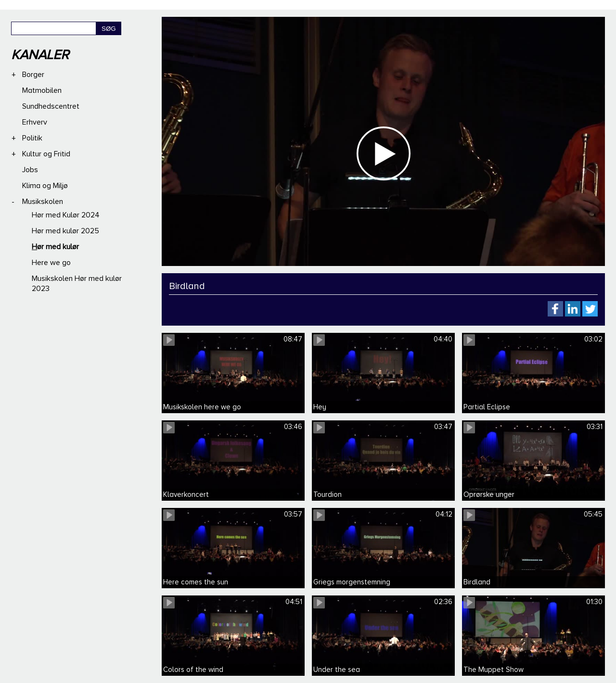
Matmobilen (42, 90)
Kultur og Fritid (46, 154)
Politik (32, 138)
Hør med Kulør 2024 (66, 215)
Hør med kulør (55, 247)
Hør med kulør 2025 (65, 231)
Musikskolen (43, 202)
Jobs (30, 170)
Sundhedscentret (51, 106)
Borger (33, 75)
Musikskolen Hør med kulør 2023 (77, 284)
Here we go (51, 263)
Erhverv (35, 122)
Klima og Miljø (45, 186)
